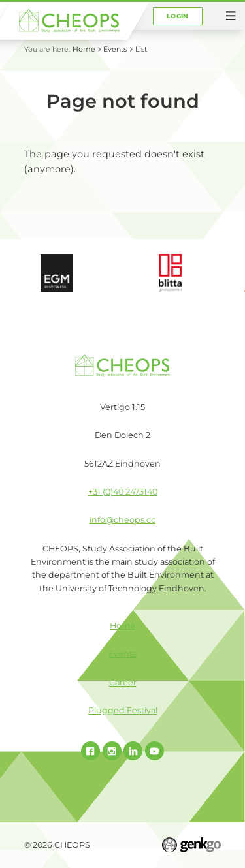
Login (177, 16)
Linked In (133, 751)
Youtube (155, 751)
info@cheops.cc (122, 520)
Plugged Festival (123, 710)
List (141, 49)
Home (84, 49)
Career (123, 682)
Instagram (112, 751)
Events (115, 49)
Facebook (90, 751)
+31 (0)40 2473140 (123, 492)
